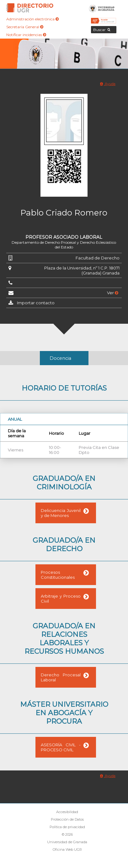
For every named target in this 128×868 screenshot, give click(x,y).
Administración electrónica (32, 19)
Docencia (60, 358)
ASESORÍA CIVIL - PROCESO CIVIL (61, 747)
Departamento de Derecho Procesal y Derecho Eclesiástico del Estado (64, 245)
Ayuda (108, 84)
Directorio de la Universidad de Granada (30, 8)
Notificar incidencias (26, 35)
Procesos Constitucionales (58, 575)
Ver (113, 293)
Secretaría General (25, 27)
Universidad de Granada (102, 8)
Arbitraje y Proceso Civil (61, 599)
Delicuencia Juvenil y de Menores (61, 513)
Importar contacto (36, 303)
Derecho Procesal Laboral (61, 677)
